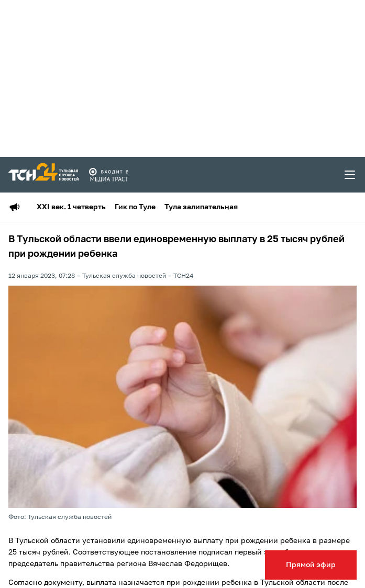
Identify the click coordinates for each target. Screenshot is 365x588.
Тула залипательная (201, 207)
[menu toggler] (350, 175)
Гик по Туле (135, 207)
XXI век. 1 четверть (71, 207)
